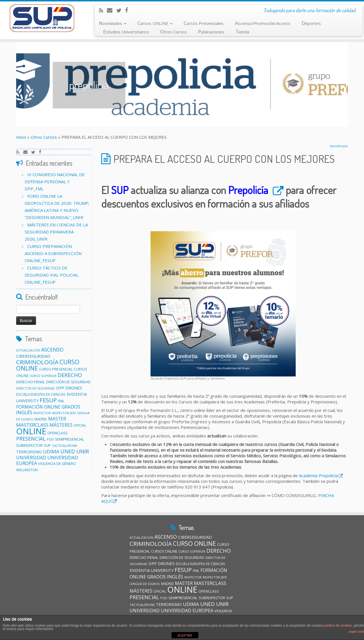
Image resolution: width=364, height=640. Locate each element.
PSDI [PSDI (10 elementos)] (50, 439)
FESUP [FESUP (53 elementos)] (48, 400)
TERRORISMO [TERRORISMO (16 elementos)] (29, 452)
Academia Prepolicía (318, 475)
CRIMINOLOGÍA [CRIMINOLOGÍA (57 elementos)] (37, 362)
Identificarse (339, 146)
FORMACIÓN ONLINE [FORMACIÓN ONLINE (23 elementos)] (38, 407)
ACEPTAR (185, 635)
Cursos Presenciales (204, 23)
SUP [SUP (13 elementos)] (47, 446)
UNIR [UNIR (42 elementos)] (83, 451)
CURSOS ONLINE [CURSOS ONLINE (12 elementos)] (164, 551)
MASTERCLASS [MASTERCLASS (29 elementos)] (32, 425)
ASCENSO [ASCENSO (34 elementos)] (52, 350)
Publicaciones (211, 32)
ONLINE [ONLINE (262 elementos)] (31, 431)
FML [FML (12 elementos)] (61, 401)
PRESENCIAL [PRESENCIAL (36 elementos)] (31, 439)
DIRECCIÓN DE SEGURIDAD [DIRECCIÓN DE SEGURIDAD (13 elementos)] (68, 382)
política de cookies (338, 626)
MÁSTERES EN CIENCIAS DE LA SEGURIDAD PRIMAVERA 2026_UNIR (56, 232)
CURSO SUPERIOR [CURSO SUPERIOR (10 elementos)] (43, 376)
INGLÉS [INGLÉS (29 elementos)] (24, 412)
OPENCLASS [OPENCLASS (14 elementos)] (58, 433)
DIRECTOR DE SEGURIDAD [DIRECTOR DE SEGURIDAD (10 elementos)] (36, 388)
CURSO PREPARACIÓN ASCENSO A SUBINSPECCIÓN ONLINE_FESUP (53, 253)
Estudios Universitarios (126, 32)
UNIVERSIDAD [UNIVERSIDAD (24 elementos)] (31, 458)
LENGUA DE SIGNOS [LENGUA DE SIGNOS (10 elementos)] (145, 584)
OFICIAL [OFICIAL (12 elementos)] (80, 425)
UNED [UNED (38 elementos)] (68, 451)
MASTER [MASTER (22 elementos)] (57, 419)
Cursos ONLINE (155, 23)
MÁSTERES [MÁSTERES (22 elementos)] (61, 425)
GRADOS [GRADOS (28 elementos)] (71, 407)
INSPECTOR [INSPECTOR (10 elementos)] (42, 413)
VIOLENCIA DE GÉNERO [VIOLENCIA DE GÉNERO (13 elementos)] (57, 464)
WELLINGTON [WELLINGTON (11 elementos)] (27, 470)
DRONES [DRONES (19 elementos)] (74, 388)
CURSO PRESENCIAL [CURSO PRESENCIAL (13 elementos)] (56, 369)
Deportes (311, 23)
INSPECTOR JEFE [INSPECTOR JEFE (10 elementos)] (64, 413)
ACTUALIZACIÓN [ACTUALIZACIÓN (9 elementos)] (28, 350)
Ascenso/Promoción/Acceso (263, 23)
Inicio (21, 137)
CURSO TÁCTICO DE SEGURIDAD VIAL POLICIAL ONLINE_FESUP (52, 275)
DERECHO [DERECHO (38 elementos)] (70, 375)
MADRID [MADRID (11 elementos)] (41, 419)
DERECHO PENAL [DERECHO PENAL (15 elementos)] (31, 382)
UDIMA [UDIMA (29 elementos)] (51, 451)
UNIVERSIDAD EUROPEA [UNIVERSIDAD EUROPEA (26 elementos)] (187, 610)
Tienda (242, 32)
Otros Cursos (173, 32)
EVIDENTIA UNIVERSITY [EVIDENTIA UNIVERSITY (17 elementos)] (152, 570)
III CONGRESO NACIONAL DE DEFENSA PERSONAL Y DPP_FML (55, 182)
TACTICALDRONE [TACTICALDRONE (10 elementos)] (64, 446)
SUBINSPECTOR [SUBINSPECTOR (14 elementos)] (29, 445)
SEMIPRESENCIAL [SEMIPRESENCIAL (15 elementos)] (70, 439)
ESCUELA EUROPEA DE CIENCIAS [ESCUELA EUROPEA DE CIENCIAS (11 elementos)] (41, 394)
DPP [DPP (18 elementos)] (60, 388)
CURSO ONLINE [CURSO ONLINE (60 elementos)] (194, 544)
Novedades (113, 23)
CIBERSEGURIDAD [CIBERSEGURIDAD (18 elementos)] (33, 356)
